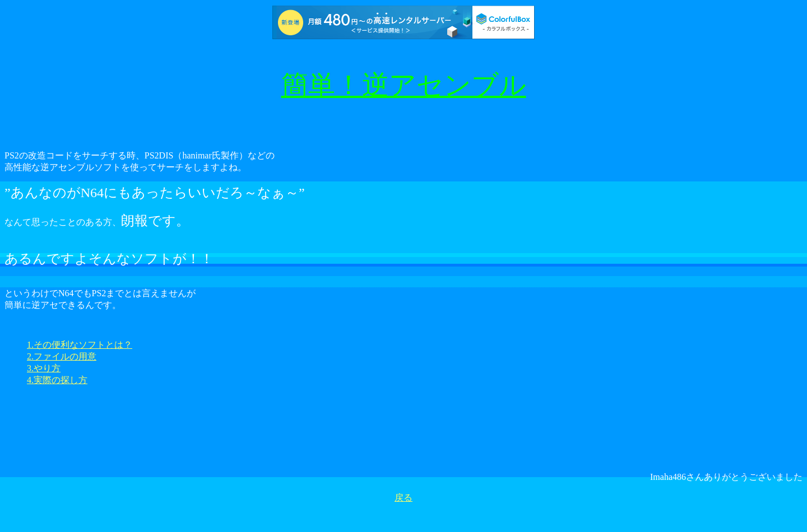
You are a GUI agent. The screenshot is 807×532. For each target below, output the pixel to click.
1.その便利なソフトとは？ (80, 345)
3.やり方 (44, 368)
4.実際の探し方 (57, 380)
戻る (403, 498)
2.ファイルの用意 (62, 356)
